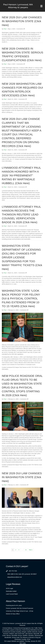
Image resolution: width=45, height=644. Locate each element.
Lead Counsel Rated (12, 594)
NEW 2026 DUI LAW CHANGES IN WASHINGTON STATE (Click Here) (22, 21)
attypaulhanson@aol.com (15, 577)
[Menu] (41, 6)
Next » (31, 550)
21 (26, 550)
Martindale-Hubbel (11, 591)
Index (24, 643)
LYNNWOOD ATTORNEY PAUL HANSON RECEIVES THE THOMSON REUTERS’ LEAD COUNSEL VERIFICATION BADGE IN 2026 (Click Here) (21, 214)
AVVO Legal (9, 588)
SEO (21, 643)
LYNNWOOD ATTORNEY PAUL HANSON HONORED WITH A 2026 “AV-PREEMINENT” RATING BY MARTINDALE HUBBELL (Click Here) (21, 175)
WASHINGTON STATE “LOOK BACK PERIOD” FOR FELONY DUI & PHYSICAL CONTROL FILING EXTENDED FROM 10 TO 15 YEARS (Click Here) (21, 298)
